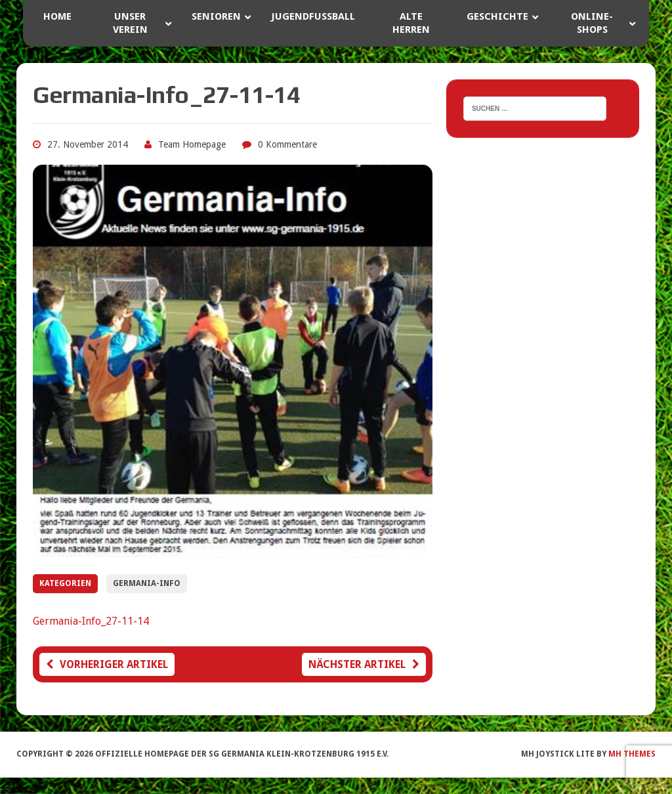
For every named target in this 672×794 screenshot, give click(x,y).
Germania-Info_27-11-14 (91, 621)
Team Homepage (192, 144)
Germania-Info (147, 583)
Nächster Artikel (364, 664)
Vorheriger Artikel (107, 664)
